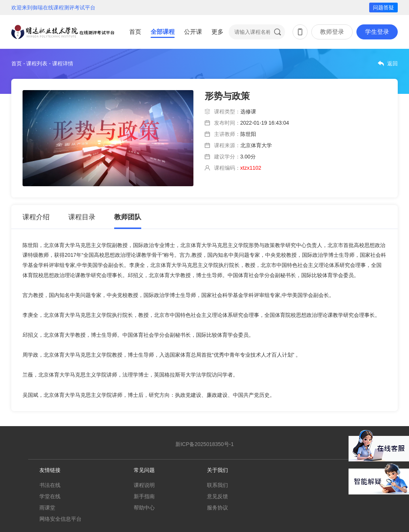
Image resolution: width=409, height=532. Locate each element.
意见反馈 (217, 496)
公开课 (193, 32)
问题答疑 (383, 8)
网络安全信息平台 (60, 519)
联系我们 (217, 485)
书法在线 (50, 485)
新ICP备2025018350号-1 (205, 444)
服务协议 (217, 508)
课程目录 (82, 217)
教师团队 (128, 217)
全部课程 (163, 32)
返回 (392, 63)
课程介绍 (36, 217)
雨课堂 (47, 508)
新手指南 (144, 496)
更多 (217, 32)
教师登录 (332, 32)
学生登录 (377, 32)
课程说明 (144, 485)
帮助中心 (144, 508)
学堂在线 (50, 496)
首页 (135, 32)
